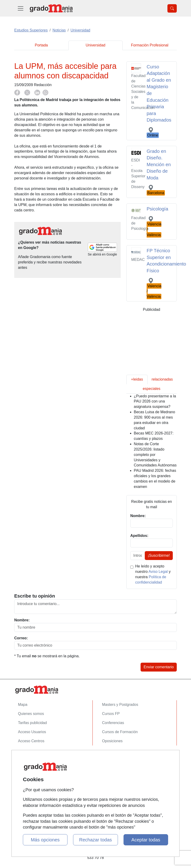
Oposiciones (112, 741)
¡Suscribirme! (159, 555)
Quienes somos (31, 714)
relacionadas (162, 379)
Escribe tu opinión (35, 596)
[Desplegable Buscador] (172, 8)
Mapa (23, 705)
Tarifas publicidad (32, 723)
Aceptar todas (146, 840)
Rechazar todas (95, 840)
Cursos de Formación (120, 732)
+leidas (137, 379)
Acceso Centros (31, 741)
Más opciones (45, 840)
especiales (152, 389)
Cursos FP (111, 714)
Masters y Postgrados (120, 705)
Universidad (95, 45)
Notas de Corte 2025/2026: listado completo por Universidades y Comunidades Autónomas (155, 455)
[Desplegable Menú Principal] (21, 8)
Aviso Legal (158, 572)
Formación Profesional (150, 45)
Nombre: (22, 620)
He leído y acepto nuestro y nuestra (153, 574)
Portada (41, 45)
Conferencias (113, 723)
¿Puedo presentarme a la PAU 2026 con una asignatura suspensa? (155, 401)
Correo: (21, 638)
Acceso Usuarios (32, 732)
